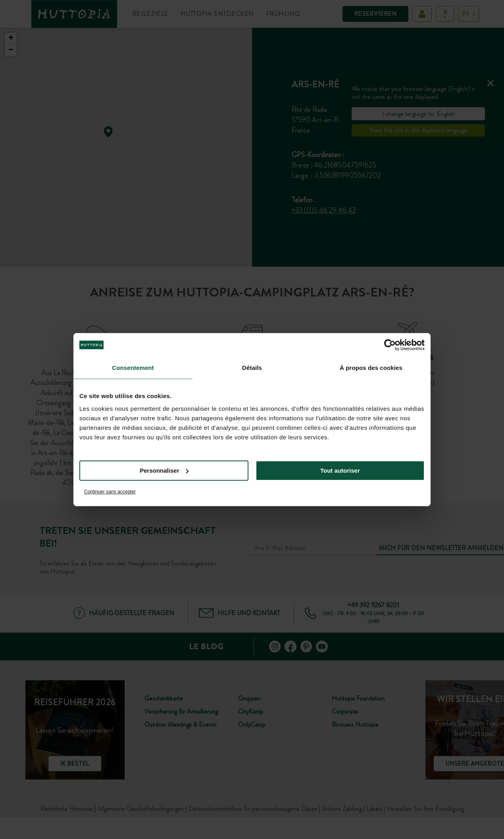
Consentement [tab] (133, 368)
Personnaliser (164, 470)
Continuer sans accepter (110, 492)
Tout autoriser (340, 470)
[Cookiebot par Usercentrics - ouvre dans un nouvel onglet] (390, 345)
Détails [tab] (252, 368)
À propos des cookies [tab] (371, 368)
